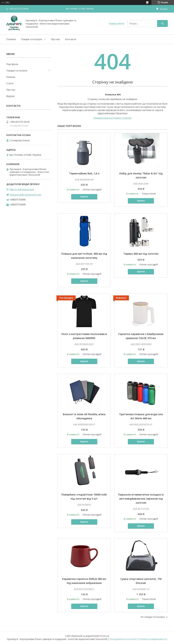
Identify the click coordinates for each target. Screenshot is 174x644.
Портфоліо (12, 64)
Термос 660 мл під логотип (141, 254)
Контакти (71, 39)
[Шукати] (162, 23)
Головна (11, 39)
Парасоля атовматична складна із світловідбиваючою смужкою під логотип (141, 499)
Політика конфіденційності (153, 639)
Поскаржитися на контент (123, 639)
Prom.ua (105, 636)
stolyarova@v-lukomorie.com (25, 195)
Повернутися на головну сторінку (113, 118)
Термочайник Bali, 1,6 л (84, 173)
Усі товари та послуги (153, 617)
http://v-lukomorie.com (22, 189)
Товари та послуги (32, 39)
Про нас (55, 39)
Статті (10, 83)
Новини (11, 77)
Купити (84, 197)
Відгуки (10, 96)
